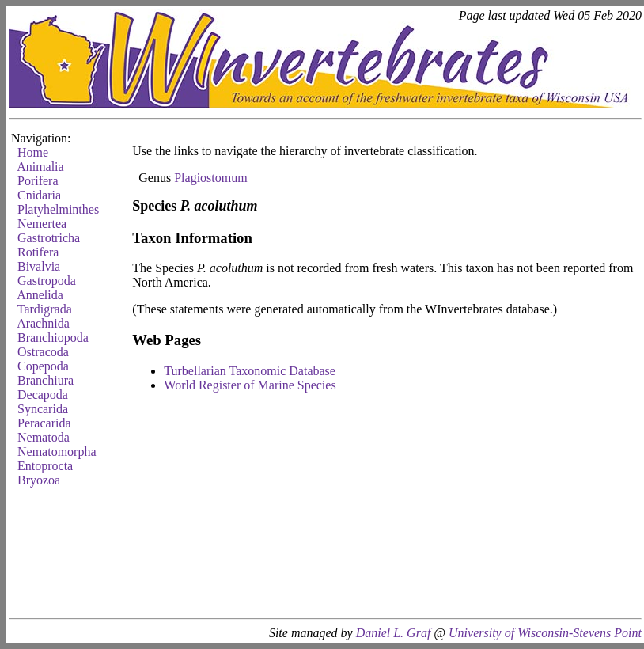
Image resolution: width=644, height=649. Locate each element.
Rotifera (38, 252)
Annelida (40, 295)
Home (33, 152)
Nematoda (44, 437)
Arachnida (43, 323)
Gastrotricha (49, 238)
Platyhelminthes (58, 209)
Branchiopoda (53, 338)
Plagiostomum (210, 178)
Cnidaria (39, 195)
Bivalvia (39, 266)
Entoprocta (45, 466)
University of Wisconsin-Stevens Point (545, 633)
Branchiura (45, 380)
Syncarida (43, 409)
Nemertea (42, 224)
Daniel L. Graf (394, 633)
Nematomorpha (57, 452)
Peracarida (44, 423)
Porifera (38, 181)
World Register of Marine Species (250, 385)
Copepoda (43, 366)
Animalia (40, 167)
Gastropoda (47, 281)
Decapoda (43, 395)
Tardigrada (45, 309)
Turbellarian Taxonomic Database (250, 371)
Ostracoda (43, 352)
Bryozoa (39, 480)
